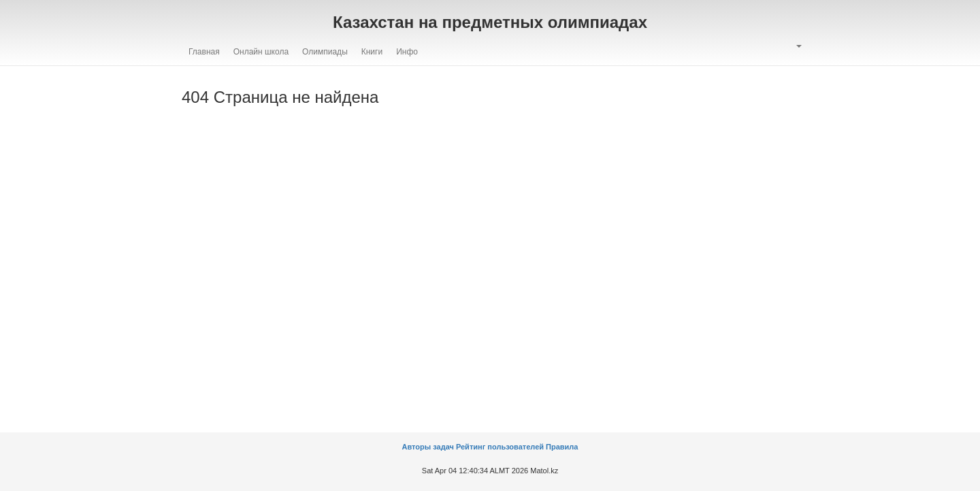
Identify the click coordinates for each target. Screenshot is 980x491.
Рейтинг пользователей (500, 447)
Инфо (407, 52)
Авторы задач (429, 447)
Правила (562, 447)
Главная (204, 52)
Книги (372, 52)
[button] (798, 46)
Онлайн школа (261, 52)
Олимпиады (325, 52)
